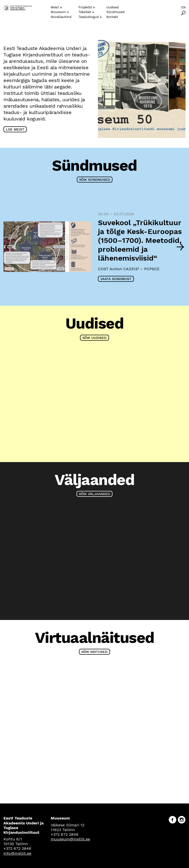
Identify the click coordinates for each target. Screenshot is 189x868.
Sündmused (115, 12)
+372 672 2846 (17, 848)
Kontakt (112, 17)
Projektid (85, 7)
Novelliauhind (61, 17)
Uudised (112, 7)
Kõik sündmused (95, 180)
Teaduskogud (89, 17)
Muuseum (58, 12)
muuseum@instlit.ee (70, 839)
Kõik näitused (94, 652)
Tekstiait (85, 12)
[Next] (180, 247)
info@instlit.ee (17, 853)
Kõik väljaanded (94, 494)
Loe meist (15, 129)
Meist (55, 7)
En (183, 7)
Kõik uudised (94, 338)
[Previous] (9, 247)
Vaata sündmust (116, 279)
